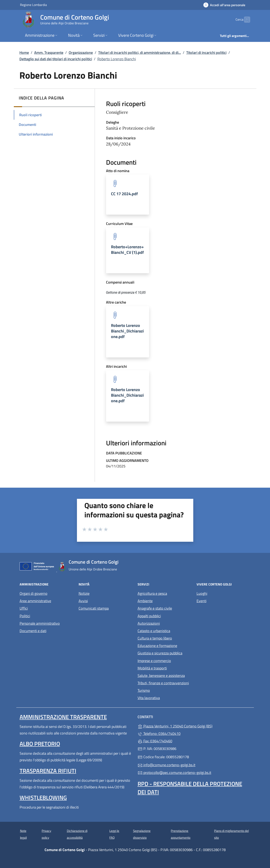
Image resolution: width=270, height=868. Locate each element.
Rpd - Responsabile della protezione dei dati (190, 788)
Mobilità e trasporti (152, 668)
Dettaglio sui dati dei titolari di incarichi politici (56, 59)
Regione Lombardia (33, 5)
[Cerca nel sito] (245, 20)
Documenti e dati (33, 631)
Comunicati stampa (94, 608)
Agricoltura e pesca (152, 593)
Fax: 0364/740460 (155, 741)
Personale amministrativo (40, 623)
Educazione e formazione (157, 646)
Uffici (24, 608)
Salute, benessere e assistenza (161, 676)
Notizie (84, 593)
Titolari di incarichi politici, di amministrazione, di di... (140, 53)
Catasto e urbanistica (154, 631)
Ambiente (145, 601)
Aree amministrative (35, 601)
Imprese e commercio (154, 661)
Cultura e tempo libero (155, 638)
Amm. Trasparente (49, 53)
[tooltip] (128, 195)
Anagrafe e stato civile (155, 608)
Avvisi (83, 601)
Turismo (144, 690)
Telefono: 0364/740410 (159, 734)
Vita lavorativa (149, 698)
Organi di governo (34, 593)
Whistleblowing (43, 798)
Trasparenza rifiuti (48, 771)
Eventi (202, 601)
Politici (25, 616)
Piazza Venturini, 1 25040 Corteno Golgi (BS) (194, 726)
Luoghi (202, 593)
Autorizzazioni (149, 623)
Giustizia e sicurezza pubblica (160, 653)
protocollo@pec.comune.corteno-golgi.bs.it (174, 773)
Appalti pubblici (149, 616)
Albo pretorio (40, 744)
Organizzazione (81, 53)
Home (24, 53)
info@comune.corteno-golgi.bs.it (166, 765)
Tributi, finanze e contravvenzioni (163, 683)
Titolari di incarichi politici (206, 53)
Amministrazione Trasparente (63, 717)
